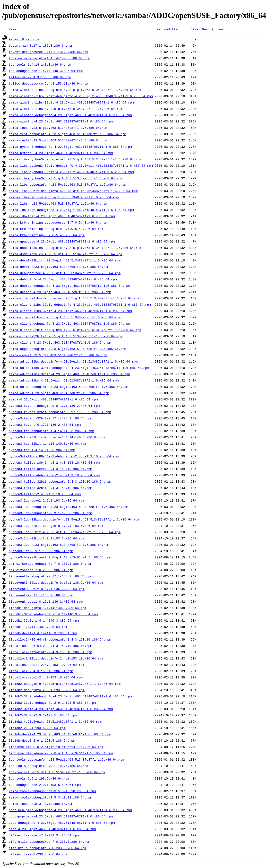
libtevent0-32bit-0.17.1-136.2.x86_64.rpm (47, 589)
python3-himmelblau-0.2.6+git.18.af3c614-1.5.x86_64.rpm (60, 557)
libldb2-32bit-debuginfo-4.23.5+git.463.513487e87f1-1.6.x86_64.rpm (70, 696)
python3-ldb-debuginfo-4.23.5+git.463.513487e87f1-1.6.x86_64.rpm (68, 507)
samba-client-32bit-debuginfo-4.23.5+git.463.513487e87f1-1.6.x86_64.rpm (75, 330)
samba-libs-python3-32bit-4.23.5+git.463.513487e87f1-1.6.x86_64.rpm (71, 172)
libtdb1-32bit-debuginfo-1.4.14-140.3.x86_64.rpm (53, 614)
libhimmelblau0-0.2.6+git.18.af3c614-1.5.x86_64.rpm (56, 747)
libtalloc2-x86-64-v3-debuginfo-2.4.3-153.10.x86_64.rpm (60, 639)
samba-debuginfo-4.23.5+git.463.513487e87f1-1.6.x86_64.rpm (63, 279)
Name (13, 29)
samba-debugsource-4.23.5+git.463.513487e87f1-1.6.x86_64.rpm (65, 273)
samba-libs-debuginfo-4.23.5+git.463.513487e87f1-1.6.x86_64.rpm (68, 184)
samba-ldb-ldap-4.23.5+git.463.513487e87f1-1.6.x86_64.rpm (62, 216)
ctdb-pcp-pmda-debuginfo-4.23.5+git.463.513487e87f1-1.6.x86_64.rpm (70, 810)
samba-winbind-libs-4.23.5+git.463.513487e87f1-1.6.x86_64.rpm (66, 109)
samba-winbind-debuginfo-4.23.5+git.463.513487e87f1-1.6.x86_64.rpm (70, 115)
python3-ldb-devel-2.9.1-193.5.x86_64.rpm (47, 500)
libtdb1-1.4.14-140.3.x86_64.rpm (38, 627)
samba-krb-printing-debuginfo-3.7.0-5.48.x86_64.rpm (56, 229)
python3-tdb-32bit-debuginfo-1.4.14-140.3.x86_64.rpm (57, 437)
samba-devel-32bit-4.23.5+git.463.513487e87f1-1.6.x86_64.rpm (65, 260)
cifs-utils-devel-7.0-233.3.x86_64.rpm (44, 835)
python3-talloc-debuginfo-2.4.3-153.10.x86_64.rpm (54, 475)
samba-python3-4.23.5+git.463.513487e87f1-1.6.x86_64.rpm (61, 153)
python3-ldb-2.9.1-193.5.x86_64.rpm (41, 551)
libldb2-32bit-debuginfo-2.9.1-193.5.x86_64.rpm (52, 703)
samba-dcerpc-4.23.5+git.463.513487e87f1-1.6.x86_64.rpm (60, 292)
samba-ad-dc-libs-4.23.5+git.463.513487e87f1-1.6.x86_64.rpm (64, 380)
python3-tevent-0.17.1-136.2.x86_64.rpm (45, 425)
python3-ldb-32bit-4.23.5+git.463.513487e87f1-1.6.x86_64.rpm (65, 532)
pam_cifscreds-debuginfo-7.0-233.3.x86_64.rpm (50, 564)
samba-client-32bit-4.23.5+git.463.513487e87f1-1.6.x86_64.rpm (66, 336)
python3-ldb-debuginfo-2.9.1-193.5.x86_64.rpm (50, 513)
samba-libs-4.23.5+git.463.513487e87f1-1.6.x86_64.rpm (58, 203)
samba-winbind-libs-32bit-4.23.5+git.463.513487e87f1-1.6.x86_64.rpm (71, 102)
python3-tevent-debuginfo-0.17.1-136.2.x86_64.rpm (54, 406)
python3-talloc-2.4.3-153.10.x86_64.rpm (45, 494)
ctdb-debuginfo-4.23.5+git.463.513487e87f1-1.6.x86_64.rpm (62, 823)
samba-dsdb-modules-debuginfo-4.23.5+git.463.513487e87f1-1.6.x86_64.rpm (75, 248)
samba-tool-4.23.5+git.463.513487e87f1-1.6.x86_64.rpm (58, 128)
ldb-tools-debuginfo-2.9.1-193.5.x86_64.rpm (49, 766)
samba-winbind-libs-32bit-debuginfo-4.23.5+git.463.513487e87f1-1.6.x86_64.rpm (81, 96)
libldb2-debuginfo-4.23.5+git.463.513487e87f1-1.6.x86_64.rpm (65, 684)
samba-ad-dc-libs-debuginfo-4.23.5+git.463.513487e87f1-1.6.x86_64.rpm (73, 361)
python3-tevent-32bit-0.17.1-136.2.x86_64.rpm (50, 418)
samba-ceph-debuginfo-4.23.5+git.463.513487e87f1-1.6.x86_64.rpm (68, 349)
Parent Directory (24, 39)
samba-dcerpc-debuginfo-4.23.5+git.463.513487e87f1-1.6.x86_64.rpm (69, 286)
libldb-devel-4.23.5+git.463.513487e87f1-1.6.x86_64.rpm (60, 734)
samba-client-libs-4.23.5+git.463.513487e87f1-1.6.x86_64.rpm (65, 317)
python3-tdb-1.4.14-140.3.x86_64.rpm (42, 450)
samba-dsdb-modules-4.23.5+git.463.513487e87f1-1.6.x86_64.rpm (66, 254)
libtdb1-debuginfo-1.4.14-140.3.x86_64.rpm (48, 608)
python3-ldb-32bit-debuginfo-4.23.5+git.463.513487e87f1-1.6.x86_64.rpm (74, 519)
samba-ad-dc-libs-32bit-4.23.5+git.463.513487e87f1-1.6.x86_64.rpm (69, 374)
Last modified (167, 29)
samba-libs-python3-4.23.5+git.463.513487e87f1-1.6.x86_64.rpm (66, 178)
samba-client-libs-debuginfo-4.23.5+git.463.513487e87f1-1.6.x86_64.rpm (74, 298)
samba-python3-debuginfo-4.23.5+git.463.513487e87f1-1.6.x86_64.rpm (70, 147)
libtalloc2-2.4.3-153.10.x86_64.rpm (41, 671)
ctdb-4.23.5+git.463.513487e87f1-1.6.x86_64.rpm (52, 829)
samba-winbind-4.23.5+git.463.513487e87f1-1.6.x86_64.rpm (61, 121)
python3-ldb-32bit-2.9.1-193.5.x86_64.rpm (47, 538)
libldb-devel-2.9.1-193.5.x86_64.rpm (42, 740)
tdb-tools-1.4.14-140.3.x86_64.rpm (40, 64)
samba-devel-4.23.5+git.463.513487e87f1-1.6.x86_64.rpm (59, 267)
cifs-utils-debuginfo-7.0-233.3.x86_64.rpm (48, 848)
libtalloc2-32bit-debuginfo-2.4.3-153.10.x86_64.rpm (56, 658)
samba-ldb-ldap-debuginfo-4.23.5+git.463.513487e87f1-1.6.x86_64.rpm (71, 210)
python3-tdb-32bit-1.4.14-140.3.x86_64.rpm (48, 443)
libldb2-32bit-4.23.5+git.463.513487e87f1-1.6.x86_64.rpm (61, 709)
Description (212, 29)
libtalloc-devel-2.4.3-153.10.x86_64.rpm (46, 677)
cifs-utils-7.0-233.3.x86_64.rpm (38, 854)
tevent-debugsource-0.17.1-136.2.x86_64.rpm (49, 52)
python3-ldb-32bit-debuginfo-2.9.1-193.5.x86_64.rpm (56, 526)
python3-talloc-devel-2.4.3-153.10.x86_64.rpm (50, 469)
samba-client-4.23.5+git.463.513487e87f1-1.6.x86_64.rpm (60, 342)
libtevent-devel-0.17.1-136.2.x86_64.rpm (46, 601)
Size (194, 29)
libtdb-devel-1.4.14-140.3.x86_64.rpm (43, 633)
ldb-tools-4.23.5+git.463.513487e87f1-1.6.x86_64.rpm (57, 772)
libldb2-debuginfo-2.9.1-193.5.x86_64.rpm (47, 690)
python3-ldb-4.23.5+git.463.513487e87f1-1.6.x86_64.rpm (59, 545)
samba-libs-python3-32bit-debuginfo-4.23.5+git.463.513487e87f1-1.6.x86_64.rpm (81, 165)
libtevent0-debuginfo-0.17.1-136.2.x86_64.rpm (50, 576)
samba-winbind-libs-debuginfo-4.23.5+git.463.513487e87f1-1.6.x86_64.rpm (75, 90)
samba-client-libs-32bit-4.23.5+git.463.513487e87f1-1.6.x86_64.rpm (70, 311)
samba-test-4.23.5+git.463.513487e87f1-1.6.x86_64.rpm (58, 140)
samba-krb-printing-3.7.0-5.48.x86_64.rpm (47, 235)
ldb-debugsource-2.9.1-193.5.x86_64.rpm (45, 785)
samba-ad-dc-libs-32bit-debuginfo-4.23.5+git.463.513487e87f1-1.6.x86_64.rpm (79, 368)
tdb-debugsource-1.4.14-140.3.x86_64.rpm (46, 71)
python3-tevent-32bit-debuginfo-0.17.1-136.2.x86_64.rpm (60, 412)
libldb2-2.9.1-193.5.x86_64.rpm (37, 728)
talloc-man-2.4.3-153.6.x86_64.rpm (40, 77)
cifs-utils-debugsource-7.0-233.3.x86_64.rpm (49, 842)
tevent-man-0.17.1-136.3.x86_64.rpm (41, 45)
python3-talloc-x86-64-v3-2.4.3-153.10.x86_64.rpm (54, 462)
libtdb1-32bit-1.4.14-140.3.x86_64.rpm (44, 620)
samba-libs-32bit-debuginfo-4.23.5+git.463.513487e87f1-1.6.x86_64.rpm (73, 191)
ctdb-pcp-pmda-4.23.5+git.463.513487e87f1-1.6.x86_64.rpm (61, 816)
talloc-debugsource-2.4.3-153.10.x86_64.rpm (49, 83)
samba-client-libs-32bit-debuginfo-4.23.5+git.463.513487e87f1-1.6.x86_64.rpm (80, 304)
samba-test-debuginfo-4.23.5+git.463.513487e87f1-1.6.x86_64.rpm (68, 134)
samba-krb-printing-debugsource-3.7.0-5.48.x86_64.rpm (58, 222)
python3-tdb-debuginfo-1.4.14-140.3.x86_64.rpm (51, 431)
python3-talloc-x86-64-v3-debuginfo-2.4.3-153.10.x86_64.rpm (64, 456)
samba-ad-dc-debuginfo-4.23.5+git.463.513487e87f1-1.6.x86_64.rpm (68, 387)
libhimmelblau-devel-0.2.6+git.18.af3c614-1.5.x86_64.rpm (61, 753)
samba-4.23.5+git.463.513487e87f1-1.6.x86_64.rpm (53, 399)
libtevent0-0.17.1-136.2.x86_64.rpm (41, 595)
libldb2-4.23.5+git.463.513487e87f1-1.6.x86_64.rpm (55, 721)
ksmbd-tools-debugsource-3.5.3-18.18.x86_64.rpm (52, 791)
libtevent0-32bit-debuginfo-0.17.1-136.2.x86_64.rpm (56, 582)
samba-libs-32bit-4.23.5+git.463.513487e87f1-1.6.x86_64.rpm (64, 197)
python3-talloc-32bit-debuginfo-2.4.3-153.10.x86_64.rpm (60, 481)
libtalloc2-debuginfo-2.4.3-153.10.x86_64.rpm (50, 652)
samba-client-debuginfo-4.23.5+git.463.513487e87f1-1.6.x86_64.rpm (69, 323)
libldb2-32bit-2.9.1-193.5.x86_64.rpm (43, 715)
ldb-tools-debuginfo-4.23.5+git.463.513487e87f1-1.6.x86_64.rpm (67, 759)
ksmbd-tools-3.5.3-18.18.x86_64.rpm (41, 804)
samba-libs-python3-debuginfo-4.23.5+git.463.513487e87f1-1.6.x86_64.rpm (75, 159)
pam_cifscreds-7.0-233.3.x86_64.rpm (41, 570)
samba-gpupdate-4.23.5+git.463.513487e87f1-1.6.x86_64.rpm (62, 241)
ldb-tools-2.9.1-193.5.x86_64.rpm (39, 778)
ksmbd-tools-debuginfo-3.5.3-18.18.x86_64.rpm (50, 797)
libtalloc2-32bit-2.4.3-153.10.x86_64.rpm (47, 665)
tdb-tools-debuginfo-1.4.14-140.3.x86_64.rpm (49, 58)
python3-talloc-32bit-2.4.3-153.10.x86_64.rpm (50, 488)
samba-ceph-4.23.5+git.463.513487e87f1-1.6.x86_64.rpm (58, 355)
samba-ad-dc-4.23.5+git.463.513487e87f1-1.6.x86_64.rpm (59, 393)
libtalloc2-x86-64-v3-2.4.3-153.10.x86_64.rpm (50, 646)
